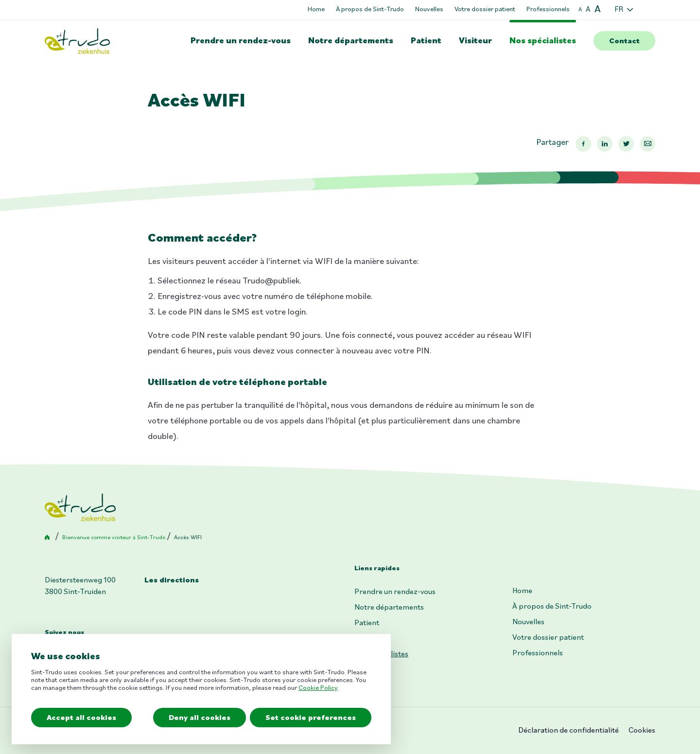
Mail (647, 144)
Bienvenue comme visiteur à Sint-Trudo (114, 538)
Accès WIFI (188, 538)
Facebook (583, 144)
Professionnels (548, 9)
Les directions (172, 580)
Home (316, 9)
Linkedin (605, 144)
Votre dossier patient (485, 9)
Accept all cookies (81, 718)
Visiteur (475, 41)
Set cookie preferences (311, 718)
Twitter (626, 144)
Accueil (49, 538)
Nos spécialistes (543, 41)
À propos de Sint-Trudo (370, 9)
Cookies (642, 731)
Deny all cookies (200, 718)
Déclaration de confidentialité (569, 731)
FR (619, 10)
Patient (426, 41)
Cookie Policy (318, 688)
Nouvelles (429, 9)
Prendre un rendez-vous (241, 41)
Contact (624, 41)
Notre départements (351, 41)
